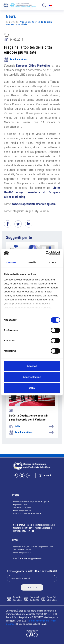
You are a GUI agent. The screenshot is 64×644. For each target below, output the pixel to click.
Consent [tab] (12, 262)
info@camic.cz (25, 511)
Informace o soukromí (39, 621)
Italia (31, 426)
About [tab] (52, 262)
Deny (32, 388)
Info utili (45, 476)
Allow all (32, 366)
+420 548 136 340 (24, 550)
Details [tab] (32, 262)
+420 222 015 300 (24, 508)
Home (9, 22)
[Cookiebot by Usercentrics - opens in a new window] (46, 253)
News (16, 22)
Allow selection (32, 377)
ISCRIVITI (32, 588)
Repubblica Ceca (16, 59)
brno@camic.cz (25, 553)
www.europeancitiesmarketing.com (34, 204)
